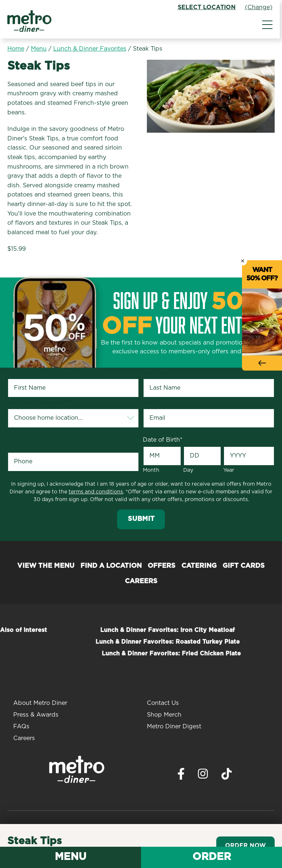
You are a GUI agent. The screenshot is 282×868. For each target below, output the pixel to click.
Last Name (160, 372)
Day (188, 470)
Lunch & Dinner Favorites (90, 49)
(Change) (261, 7)
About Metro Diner (40, 703)
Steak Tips (148, 49)
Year (229, 470)
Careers (141, 581)
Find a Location (111, 566)
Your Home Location (38, 402)
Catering (199, 566)
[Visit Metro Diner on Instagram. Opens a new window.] (203, 776)
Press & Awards (36, 715)
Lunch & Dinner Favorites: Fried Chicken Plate (171, 654)
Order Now (245, 846)
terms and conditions (96, 492)
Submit (141, 519)
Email (152, 402)
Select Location (209, 7)
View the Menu (46, 566)
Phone (18, 446)
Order (212, 857)
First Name (24, 372)
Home (16, 49)
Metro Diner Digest (174, 727)
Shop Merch (164, 715)
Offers (162, 566)
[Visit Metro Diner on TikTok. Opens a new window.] (227, 776)
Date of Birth (163, 440)
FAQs (21, 727)
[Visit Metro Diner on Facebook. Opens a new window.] (181, 776)
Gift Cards (244, 566)
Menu (39, 49)
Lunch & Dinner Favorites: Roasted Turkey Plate (168, 642)
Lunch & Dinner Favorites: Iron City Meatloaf (167, 630)
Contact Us (163, 703)
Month (151, 470)
